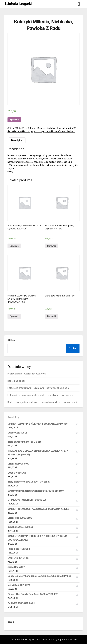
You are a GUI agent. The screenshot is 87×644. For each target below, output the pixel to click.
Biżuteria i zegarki (18, 4)
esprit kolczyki (38, 131)
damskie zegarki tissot (19, 131)
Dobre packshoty (16, 381)
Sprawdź (14, 120)
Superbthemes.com (67, 640)
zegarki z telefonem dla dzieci (60, 131)
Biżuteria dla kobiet (47, 128)
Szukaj (12, 340)
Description (17, 140)
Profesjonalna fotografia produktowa (27, 374)
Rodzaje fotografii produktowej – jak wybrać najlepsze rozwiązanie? (42, 402)
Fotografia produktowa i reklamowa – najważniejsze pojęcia (38, 388)
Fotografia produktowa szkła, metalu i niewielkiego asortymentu (40, 395)
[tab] (17, 140)
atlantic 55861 (70, 128)
